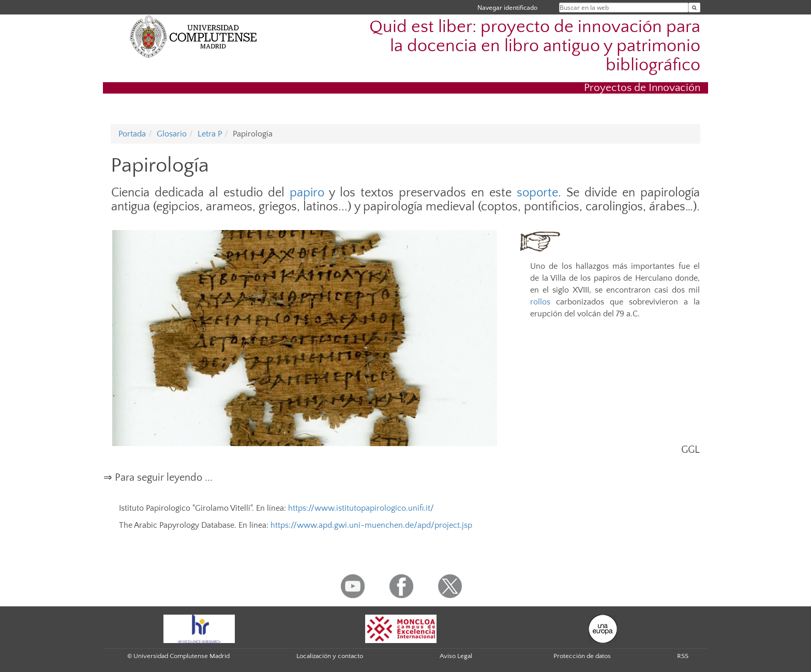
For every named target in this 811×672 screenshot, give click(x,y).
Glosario (172, 134)
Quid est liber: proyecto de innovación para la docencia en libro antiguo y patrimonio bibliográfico (535, 46)
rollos (540, 302)
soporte (537, 193)
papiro (307, 193)
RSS (683, 656)
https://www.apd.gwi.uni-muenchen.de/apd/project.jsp (371, 525)
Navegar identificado (507, 7)
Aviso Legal (456, 656)
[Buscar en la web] (694, 7)
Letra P (210, 134)
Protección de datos (582, 656)
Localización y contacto (330, 656)
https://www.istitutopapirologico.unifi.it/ (361, 508)
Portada (132, 134)
